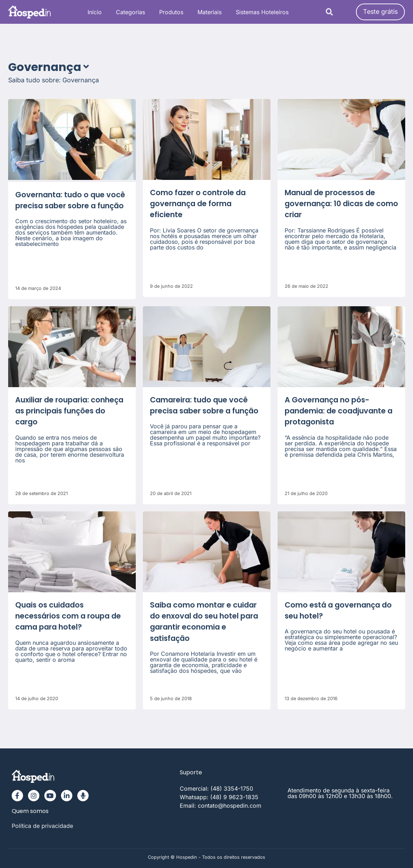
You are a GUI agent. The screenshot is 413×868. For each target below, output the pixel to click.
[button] (330, 12)
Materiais (210, 12)
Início (95, 12)
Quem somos (30, 811)
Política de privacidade (42, 826)
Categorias (130, 12)
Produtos (171, 12)
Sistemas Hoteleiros (262, 12)
